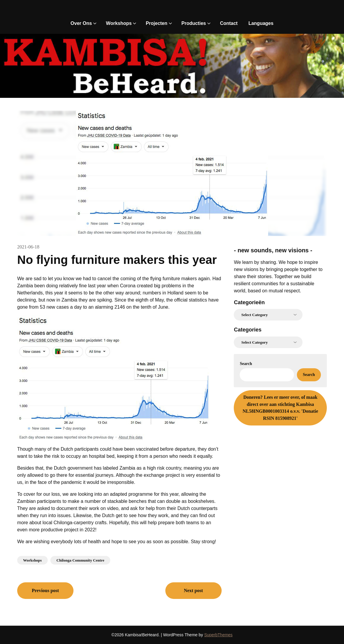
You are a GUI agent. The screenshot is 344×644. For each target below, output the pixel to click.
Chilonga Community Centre (80, 560)
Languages (261, 23)
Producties (194, 23)
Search (246, 364)
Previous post (45, 590)
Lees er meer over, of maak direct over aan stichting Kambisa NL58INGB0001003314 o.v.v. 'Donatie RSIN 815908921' (280, 408)
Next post (193, 590)
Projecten (157, 23)
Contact (229, 23)
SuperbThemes (218, 635)
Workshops (119, 23)
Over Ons (81, 23)
